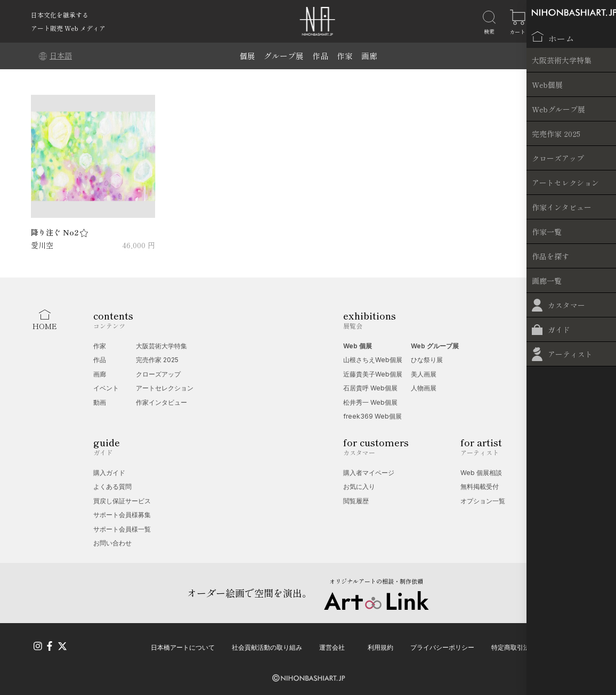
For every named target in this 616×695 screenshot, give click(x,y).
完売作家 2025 (157, 360)
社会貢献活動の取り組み (267, 646)
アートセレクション (165, 388)
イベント (106, 388)
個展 (247, 56)
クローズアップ (158, 374)
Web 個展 (358, 346)
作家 (345, 56)
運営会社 (332, 646)
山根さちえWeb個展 (373, 360)
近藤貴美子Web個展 (373, 374)
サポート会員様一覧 (122, 529)
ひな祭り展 (427, 360)
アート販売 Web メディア (68, 28)
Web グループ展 (435, 346)
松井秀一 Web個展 (370, 402)
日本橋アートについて (183, 646)
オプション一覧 (483, 501)
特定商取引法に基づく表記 (530, 646)
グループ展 (284, 56)
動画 (100, 402)
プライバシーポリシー (442, 646)
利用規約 (380, 646)
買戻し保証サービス (122, 501)
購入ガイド (109, 473)
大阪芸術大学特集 (161, 346)
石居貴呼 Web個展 (370, 388)
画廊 (369, 56)
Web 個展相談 (481, 473)
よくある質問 (112, 487)
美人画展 (424, 374)
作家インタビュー (161, 402)
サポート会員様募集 (122, 515)
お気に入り (359, 487)
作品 (320, 56)
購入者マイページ (369, 473)
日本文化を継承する (60, 15)
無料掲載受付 (480, 487)
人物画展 (424, 388)
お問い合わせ (112, 543)
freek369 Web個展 (372, 416)
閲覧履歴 (356, 501)
